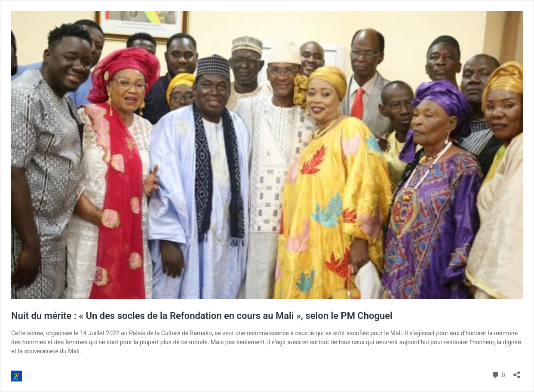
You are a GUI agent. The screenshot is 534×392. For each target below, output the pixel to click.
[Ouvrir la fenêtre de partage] (517, 372)
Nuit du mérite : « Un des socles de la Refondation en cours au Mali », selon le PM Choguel (202, 316)
